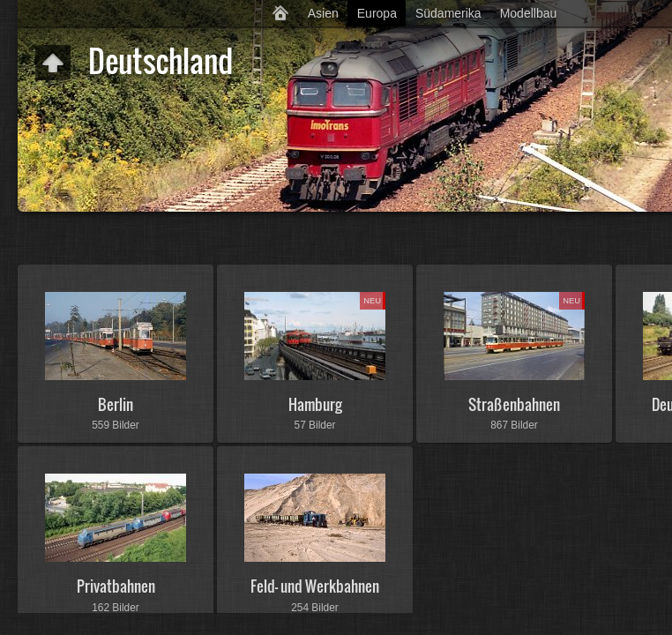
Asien (323, 13)
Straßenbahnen (514, 404)
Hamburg (315, 404)
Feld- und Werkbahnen (315, 586)
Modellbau (529, 13)
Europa (377, 13)
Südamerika (448, 13)
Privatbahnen (116, 586)
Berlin (116, 404)
